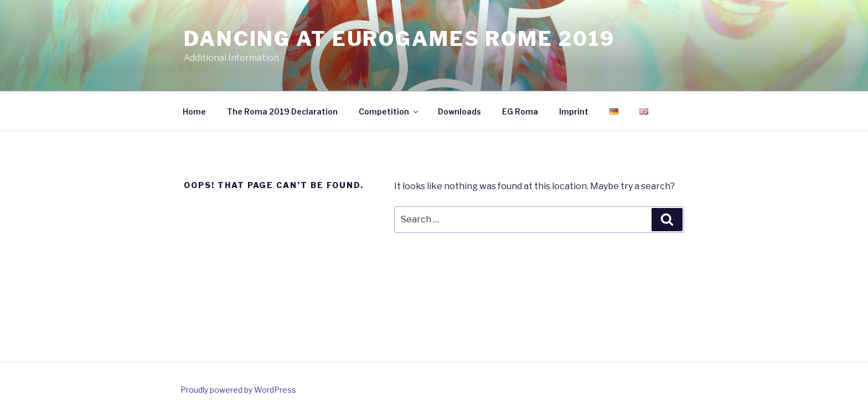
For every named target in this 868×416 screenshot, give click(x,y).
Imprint (574, 111)
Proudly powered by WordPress (238, 390)
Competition (389, 111)
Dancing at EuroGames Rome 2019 (399, 39)
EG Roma (520, 111)
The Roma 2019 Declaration (282, 111)
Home (194, 111)
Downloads (459, 111)
